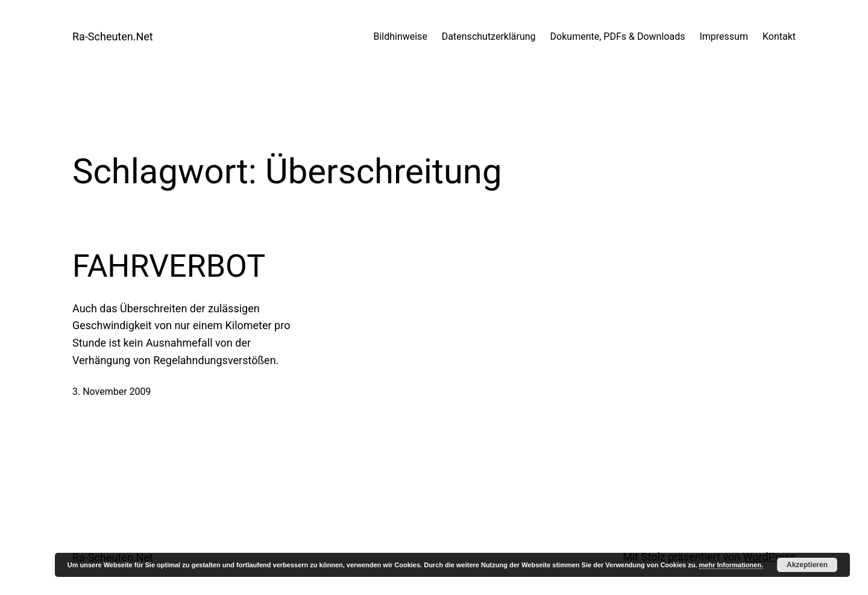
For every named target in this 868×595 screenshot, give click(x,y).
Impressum (724, 36)
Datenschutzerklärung (489, 36)
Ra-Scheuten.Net (113, 36)
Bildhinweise (400, 36)
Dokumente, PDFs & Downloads (618, 36)
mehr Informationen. (731, 565)
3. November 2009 (112, 392)
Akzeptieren (807, 565)
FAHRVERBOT (169, 266)
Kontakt (779, 36)
